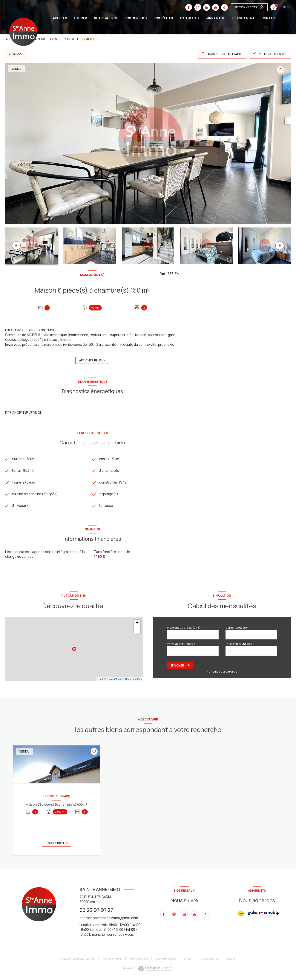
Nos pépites (163, 18)
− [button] (137, 630)
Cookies (231, 959)
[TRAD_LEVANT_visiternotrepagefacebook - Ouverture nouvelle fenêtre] (164, 914)
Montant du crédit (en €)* (184, 628)
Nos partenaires (112, 959)
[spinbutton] (251, 651)
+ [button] (137, 623)
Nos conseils (136, 18)
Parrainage (215, 18)
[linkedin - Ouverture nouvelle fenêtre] (184, 914)
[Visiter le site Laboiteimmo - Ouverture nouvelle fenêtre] (155, 969)
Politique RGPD (209, 959)
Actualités (189, 18)
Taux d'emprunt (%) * (240, 644)
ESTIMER (81, 18)
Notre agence (106, 18)
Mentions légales (166, 959)
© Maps (114, 679)
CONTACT (269, 18)
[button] (280, 246)
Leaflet (101, 679)
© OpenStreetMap (132, 679)
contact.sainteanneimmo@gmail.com (109, 918)
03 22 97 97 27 (96, 910)
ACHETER (60, 18)
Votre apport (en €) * (181, 644)
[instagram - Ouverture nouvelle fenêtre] (174, 914)
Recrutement (243, 18)
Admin (188, 959)
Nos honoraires (139, 959)
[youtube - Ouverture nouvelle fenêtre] (195, 914)
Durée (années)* (237, 628)
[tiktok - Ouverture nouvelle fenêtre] (205, 914)
